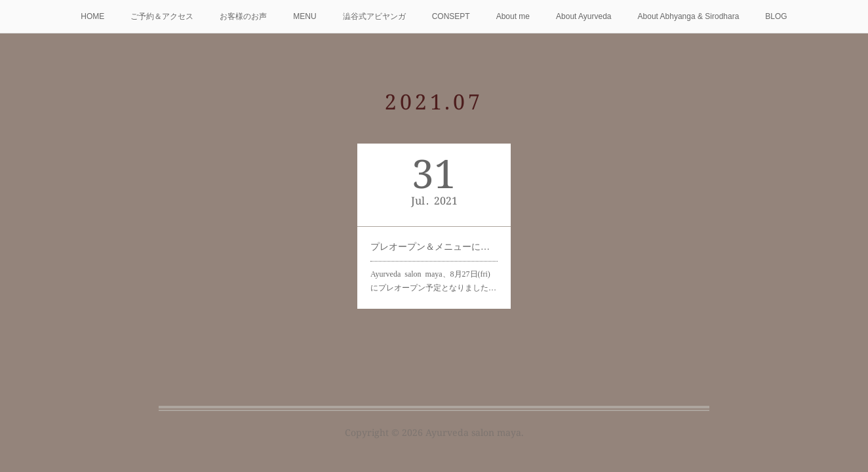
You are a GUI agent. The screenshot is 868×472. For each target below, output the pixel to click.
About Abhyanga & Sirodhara (689, 16)
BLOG (776, 16)
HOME (92, 16)
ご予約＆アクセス (162, 16)
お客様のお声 (243, 16)
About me (513, 16)
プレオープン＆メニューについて (434, 246)
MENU (305, 16)
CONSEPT (451, 16)
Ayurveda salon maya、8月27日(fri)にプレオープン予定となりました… (433, 279)
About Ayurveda (584, 16)
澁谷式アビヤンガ (374, 16)
